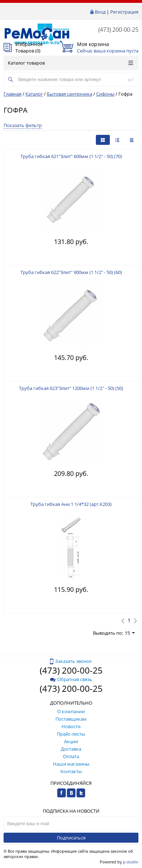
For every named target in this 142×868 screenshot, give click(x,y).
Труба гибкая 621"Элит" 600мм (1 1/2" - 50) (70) (71, 156)
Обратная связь (71, 679)
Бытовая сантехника (70, 94)
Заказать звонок (71, 661)
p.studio (131, 862)
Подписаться (71, 838)
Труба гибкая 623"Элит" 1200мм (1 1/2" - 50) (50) (71, 388)
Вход (100, 12)
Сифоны (105, 94)
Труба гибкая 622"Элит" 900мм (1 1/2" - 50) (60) (71, 272)
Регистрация (124, 12)
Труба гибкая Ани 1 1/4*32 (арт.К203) (71, 504)
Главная (13, 94)
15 (130, 633)
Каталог (34, 94)
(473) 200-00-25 (118, 30)
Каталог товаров (70, 63)
